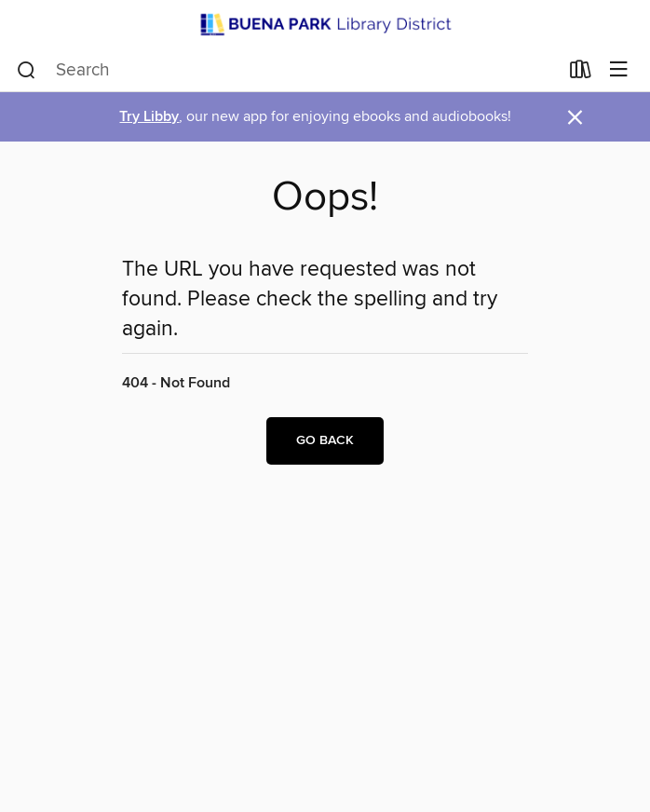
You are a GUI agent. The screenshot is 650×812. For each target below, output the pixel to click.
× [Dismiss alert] (575, 118)
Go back (325, 440)
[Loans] (581, 73)
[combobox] (287, 70)
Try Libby (149, 117)
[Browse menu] (619, 70)
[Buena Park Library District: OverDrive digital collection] (325, 24)
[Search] (27, 70)
